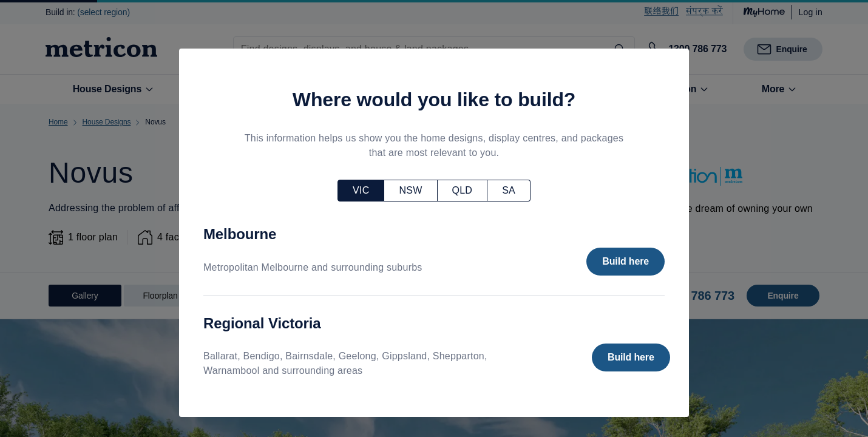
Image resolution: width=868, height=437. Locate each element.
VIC (361, 190)
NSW (410, 190)
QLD (463, 190)
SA (509, 190)
